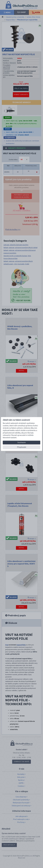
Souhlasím (22, 442)
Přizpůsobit (22, 447)
